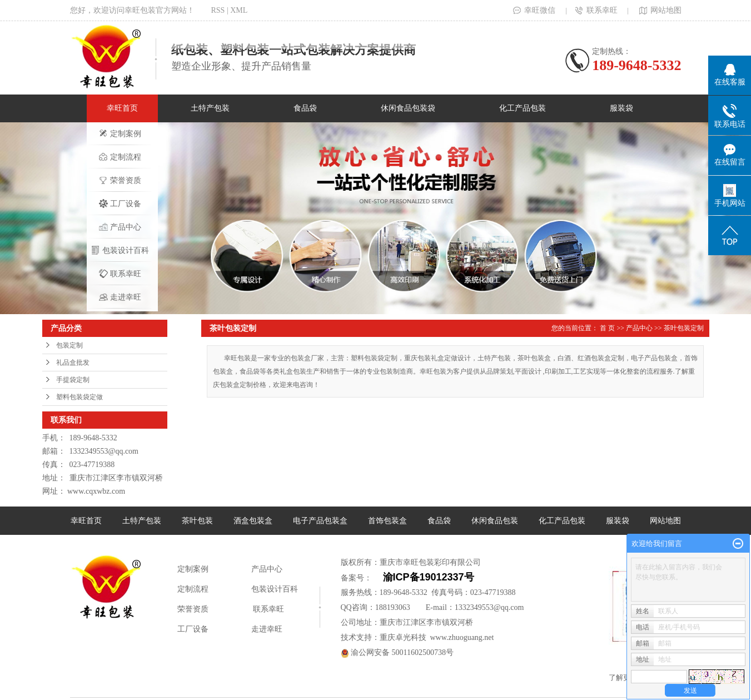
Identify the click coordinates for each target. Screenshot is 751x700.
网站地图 (659, 10)
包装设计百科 (120, 250)
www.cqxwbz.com (96, 491)
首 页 (607, 328)
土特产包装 (210, 108)
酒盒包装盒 (253, 521)
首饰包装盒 (387, 521)
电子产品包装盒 (320, 521)
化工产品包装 (523, 108)
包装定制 (69, 345)
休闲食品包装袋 (408, 108)
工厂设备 (120, 203)
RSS (218, 10)
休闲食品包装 (495, 521)
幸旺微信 (534, 10)
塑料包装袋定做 (79, 397)
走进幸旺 (120, 297)
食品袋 (305, 108)
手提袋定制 (73, 380)
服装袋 (621, 108)
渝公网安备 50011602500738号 (397, 652)
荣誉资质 (120, 180)
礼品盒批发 (73, 363)
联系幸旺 (596, 10)
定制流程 (120, 157)
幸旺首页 (122, 108)
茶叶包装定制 (684, 328)
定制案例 (120, 133)
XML (239, 10)
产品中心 (120, 227)
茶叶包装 (197, 521)
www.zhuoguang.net (462, 637)
